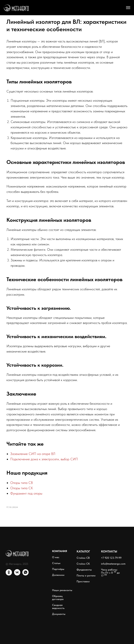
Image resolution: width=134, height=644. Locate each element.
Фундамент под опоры (26, 493)
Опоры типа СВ (22, 483)
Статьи (56, 563)
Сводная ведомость (58, 606)
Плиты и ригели (86, 575)
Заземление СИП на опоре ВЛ (33, 454)
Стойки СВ (83, 558)
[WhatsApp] (25, 574)
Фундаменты (84, 570)
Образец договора (58, 598)
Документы (59, 614)
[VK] (17, 574)
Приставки (83, 581)
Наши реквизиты (62, 590)
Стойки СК (83, 564)
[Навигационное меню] (128, 8)
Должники (58, 575)
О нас (56, 557)
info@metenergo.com (113, 564)
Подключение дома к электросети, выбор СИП (44, 459)
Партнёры (58, 569)
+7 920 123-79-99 (111, 558)
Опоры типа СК (22, 488)
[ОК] (9, 574)
